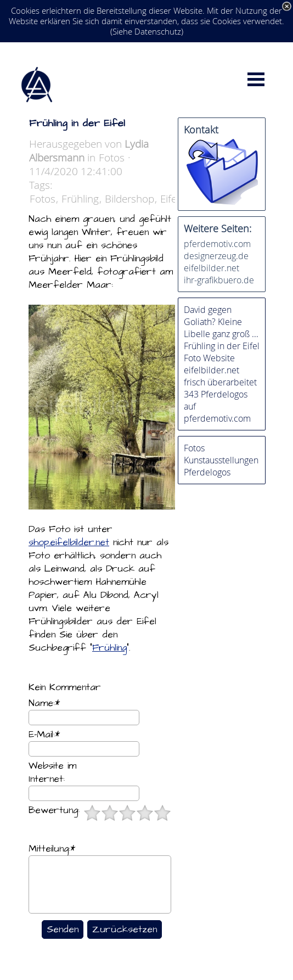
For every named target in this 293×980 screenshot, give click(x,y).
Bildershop (129, 198)
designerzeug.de (216, 256)
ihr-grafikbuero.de (219, 280)
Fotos (43, 198)
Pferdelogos (207, 472)
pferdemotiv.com (217, 244)
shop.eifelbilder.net (69, 542)
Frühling (80, 198)
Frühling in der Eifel (222, 346)
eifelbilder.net (212, 268)
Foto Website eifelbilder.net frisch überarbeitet (220, 370)
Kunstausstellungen (221, 460)
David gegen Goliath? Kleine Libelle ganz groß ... (221, 322)
